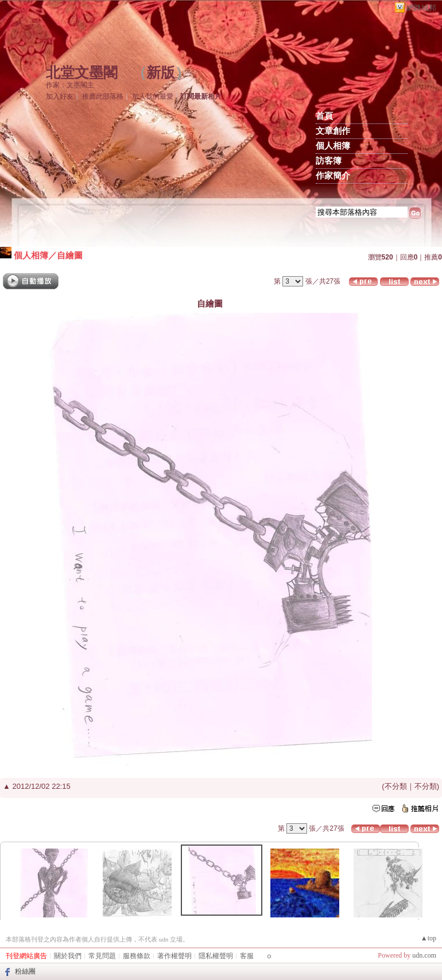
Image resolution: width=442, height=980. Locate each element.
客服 (247, 956)
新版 (161, 73)
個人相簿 (333, 146)
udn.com (424, 955)
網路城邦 (421, 8)
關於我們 (68, 956)
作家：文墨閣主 (70, 85)
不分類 (396, 786)
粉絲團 (25, 971)
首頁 (324, 116)
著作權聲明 (175, 956)
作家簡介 (333, 176)
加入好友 (60, 96)
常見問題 (102, 956)
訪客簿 (329, 161)
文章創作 (333, 131)
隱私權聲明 (216, 956)
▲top (429, 938)
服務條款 (137, 956)
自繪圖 (70, 255)
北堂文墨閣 (82, 73)
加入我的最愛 (153, 96)
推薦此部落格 (103, 96)
